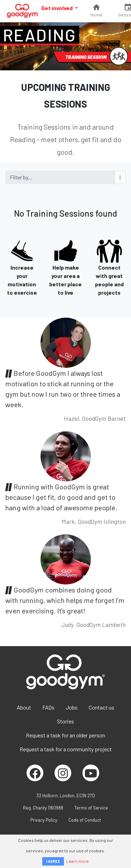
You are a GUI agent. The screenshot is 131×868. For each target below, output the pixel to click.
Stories (65, 721)
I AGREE (53, 861)
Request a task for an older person (65, 735)
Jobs (72, 707)
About (24, 707)
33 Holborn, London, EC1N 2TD (66, 796)
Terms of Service (91, 808)
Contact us (101, 707)
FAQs (48, 707)
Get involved (57, 8)
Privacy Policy (44, 820)
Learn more (78, 861)
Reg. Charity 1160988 (43, 808)
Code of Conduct (85, 820)
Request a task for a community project (66, 749)
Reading (40, 35)
